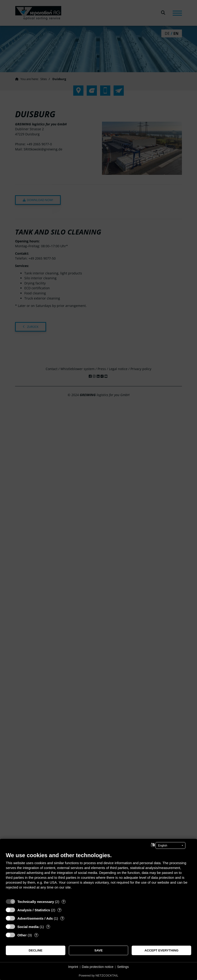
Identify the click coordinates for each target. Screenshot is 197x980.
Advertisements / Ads (35, 918)
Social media (28, 927)
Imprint (73, 967)
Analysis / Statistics (34, 910)
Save (98, 950)
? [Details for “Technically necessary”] (64, 902)
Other (22, 935)
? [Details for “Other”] (36, 935)
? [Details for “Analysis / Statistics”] (60, 910)
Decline (36, 950)
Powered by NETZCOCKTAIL (98, 975)
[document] (98, 874)
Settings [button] (123, 967)
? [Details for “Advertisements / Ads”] (62, 918)
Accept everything (161, 950)
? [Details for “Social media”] (48, 927)
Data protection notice (98, 967)
